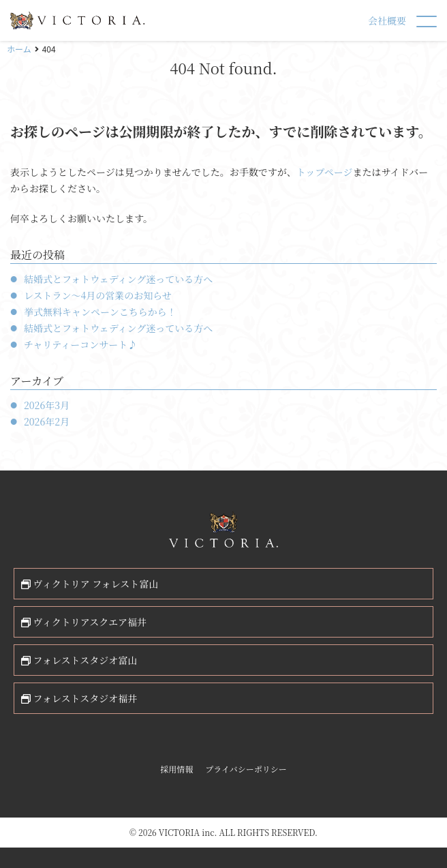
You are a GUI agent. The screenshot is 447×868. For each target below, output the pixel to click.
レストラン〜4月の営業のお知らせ (98, 295)
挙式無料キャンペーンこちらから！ (100, 312)
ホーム (19, 49)
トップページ (325, 172)
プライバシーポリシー (246, 769)
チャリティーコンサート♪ (80, 344)
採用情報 (176, 769)
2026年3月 (47, 405)
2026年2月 (47, 421)
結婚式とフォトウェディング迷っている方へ (118, 279)
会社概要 (387, 20)
